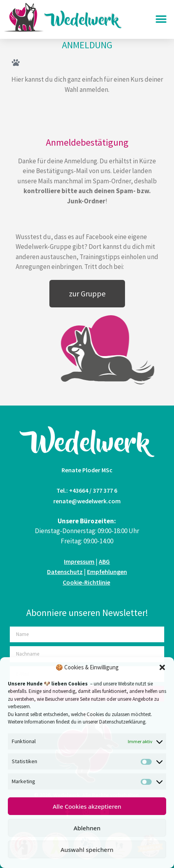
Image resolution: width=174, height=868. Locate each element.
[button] (162, 667)
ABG (104, 561)
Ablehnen (87, 828)
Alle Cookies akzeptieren (87, 806)
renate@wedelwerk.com (87, 501)
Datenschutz (65, 572)
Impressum (79, 561)
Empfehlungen (107, 572)
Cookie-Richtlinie (86, 582)
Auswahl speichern (87, 850)
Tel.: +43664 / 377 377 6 (87, 490)
